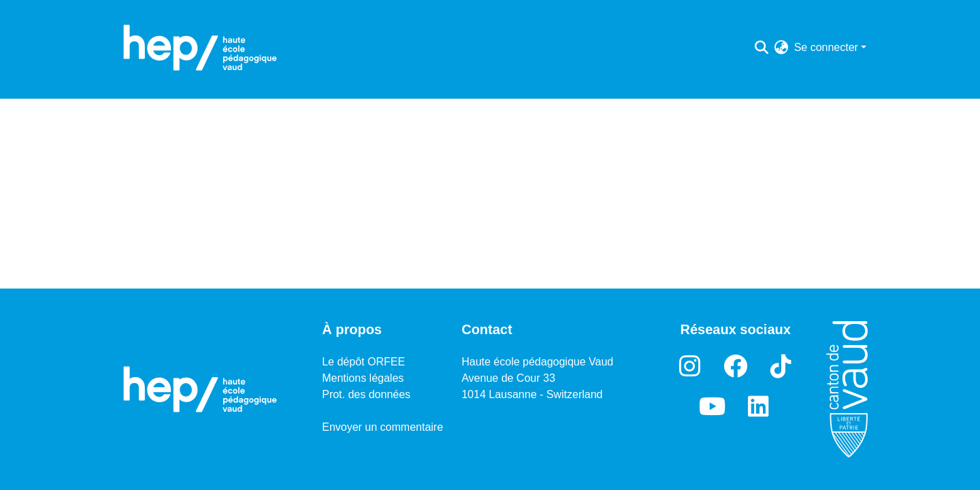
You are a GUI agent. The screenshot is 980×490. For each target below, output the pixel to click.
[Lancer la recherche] (762, 48)
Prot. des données (366, 394)
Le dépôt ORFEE (363, 362)
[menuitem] (782, 48)
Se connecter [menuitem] (826, 47)
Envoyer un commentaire (382, 427)
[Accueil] (200, 48)
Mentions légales (363, 378)
